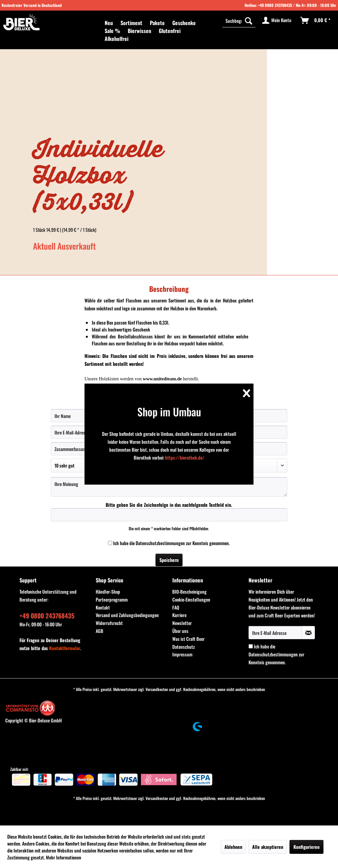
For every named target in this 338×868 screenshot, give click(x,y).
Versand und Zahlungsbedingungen (127, 615)
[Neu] (109, 23)
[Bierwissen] (139, 31)
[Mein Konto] (277, 20)
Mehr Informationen (64, 857)
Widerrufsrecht (109, 623)
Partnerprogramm (112, 599)
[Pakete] (157, 23)
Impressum (182, 654)
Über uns (180, 631)
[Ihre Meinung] (169, 487)
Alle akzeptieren (268, 847)
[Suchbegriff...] (239, 20)
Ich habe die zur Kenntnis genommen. (171, 543)
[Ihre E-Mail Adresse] (275, 633)
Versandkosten (157, 689)
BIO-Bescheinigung (189, 591)
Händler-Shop (108, 591)
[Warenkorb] (316, 20)
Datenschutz (184, 647)
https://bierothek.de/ (185, 457)
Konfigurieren (306, 847)
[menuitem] (109, 23)
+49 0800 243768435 (275, 5)
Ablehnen (233, 847)
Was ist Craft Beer (188, 639)
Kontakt (103, 607)
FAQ (176, 607)
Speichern (169, 560)
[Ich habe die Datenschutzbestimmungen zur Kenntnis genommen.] (110, 543)
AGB (100, 631)
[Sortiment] (131, 23)
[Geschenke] (184, 23)
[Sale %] (112, 31)
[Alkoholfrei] (117, 39)
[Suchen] (249, 20)
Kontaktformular (65, 648)
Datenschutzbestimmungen (160, 543)
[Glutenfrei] (170, 31)
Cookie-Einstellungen (191, 599)
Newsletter (182, 623)
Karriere (179, 615)
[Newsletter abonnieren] (308, 633)
